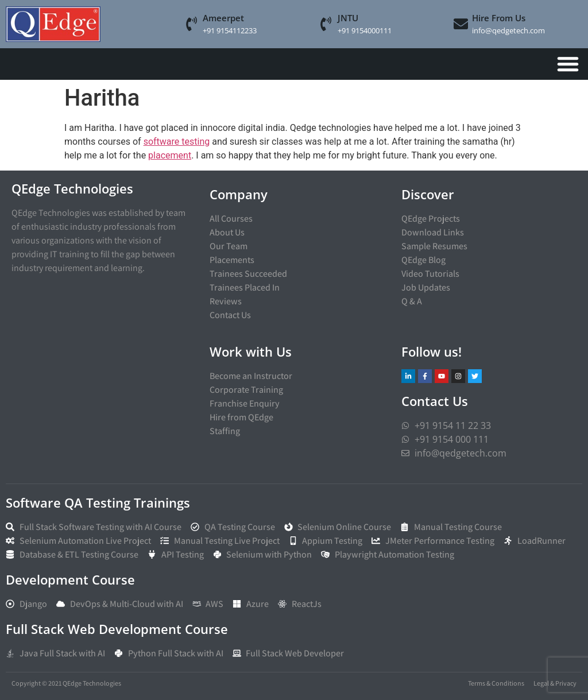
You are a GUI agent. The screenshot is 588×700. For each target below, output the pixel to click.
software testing (177, 142)
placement (170, 155)
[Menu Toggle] (568, 64)
